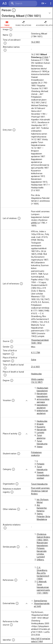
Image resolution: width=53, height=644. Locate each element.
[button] (26, 13)
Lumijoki (40, 432)
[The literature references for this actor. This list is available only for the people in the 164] (16, 580)
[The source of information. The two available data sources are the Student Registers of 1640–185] (12, 341)
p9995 (34, 223)
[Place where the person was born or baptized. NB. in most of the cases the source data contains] (13, 361)
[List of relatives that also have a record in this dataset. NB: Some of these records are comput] (12, 492)
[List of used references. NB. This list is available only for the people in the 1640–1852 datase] (21, 284)
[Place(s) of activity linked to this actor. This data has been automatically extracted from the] (20, 434)
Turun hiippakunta (39, 484)
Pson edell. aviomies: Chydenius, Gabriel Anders (41, 491)
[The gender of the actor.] (12, 347)
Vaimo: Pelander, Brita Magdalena (43, 517)
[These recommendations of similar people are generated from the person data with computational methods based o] (18, 547)
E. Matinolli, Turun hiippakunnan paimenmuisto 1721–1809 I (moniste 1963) (43, 590)
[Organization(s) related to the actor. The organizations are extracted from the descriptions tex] (17, 484)
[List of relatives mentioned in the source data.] (19, 218)
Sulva (34, 360)
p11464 (45, 57)
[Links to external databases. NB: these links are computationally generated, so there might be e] (17, 603)
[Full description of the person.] (14, 130)
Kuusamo (41, 427)
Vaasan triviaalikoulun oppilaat (43, 475)
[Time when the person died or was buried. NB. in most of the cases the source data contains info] (5, 368)
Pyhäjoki (41, 464)
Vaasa (40, 447)
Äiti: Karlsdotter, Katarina (42, 508)
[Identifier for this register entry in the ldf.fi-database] (13, 640)
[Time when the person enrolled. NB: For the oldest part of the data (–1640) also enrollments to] (5, 43)
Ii (37, 461)
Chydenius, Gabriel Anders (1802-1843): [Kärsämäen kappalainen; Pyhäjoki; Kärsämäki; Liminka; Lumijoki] (43, 546)
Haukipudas (36, 374)
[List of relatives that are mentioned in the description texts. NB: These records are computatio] (19, 509)
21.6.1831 (36, 367)
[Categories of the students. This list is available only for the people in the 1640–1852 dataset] (13, 469)
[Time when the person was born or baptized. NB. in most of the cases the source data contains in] (13, 354)
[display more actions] (51, 3)
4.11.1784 (36, 353)
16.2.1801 (36, 42)
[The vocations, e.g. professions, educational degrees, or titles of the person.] (13, 400)
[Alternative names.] (5, 50)
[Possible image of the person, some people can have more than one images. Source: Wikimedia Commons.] (11, 29)
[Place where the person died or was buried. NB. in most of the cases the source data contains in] (5, 375)
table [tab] (7, 23)
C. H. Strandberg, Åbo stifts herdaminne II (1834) (43, 573)
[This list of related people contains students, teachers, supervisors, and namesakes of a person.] (5, 528)
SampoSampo (41, 601)
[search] (23, 3)
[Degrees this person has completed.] (12, 380)
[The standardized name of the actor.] (11, 35)
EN (44, 3)
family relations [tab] (23, 23)
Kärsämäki (42, 430)
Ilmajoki (40, 424)
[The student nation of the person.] (19, 454)
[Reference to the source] (11, 625)
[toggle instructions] (14, 10)
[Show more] (27, 401)
